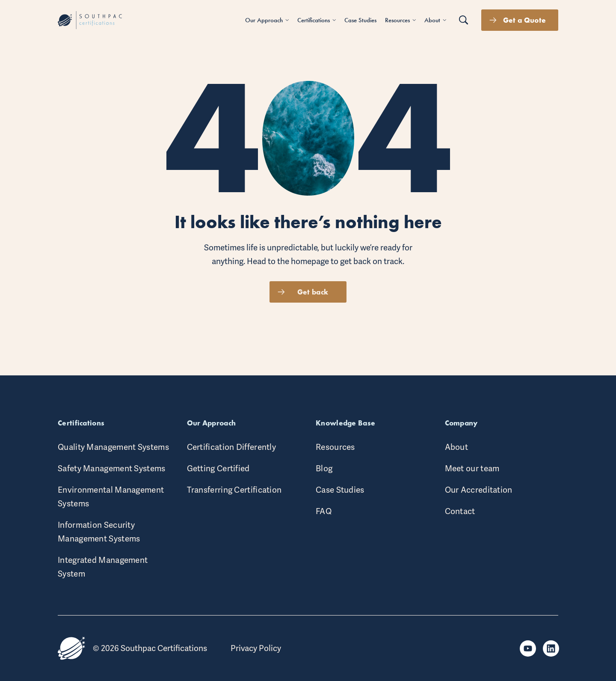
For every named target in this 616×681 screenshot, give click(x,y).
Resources (335, 447)
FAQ (324, 511)
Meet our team (472, 468)
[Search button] (464, 20)
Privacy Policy (256, 648)
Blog (324, 468)
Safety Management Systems (112, 468)
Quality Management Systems (113, 447)
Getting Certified (218, 468)
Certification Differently (232, 447)
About (457, 447)
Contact (460, 511)
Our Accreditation (479, 490)
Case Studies (340, 490)
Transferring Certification (234, 490)
